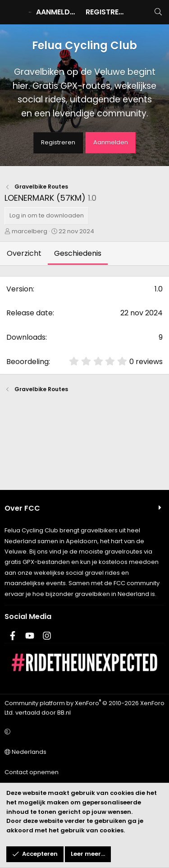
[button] (83, 732)
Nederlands (25, 752)
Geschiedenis (78, 253)
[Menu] (12, 12)
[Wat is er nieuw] (140, 12)
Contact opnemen (32, 772)
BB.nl (64, 713)
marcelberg (30, 231)
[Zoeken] (158, 12)
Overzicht (24, 253)
